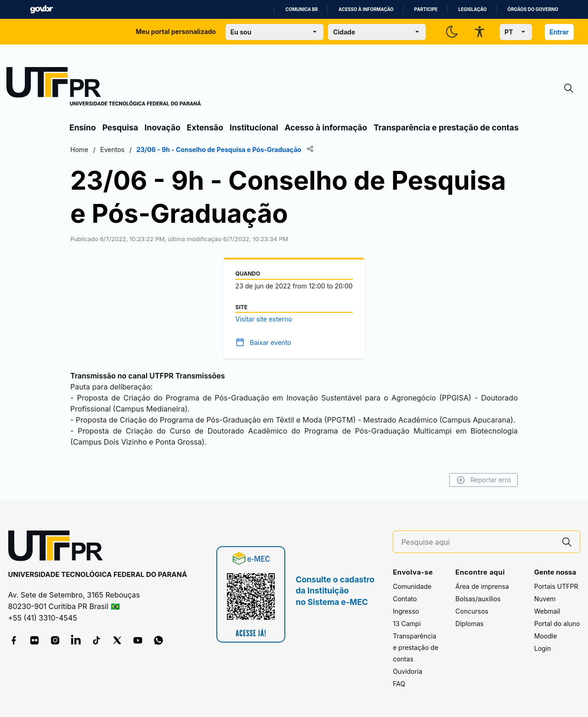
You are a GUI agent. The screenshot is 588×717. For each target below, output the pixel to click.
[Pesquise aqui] (478, 542)
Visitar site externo (263, 319)
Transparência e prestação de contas (446, 127)
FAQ (399, 684)
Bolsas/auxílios (478, 599)
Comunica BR (302, 9)
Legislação (473, 9)
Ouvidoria (407, 671)
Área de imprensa (482, 586)
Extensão (205, 127)
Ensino (83, 127)
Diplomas (469, 624)
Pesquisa (120, 127)
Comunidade (412, 586)
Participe (426, 9)
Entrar (559, 32)
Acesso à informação (366, 9)
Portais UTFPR (556, 586)
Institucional (254, 127)
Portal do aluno (557, 624)
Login (543, 648)
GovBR (41, 9)
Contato (405, 599)
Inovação (163, 127)
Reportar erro (483, 480)
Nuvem (545, 599)
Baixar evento (271, 342)
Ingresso (406, 611)
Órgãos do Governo (533, 9)
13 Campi (407, 624)
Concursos (472, 611)
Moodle (546, 636)
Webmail (547, 611)
